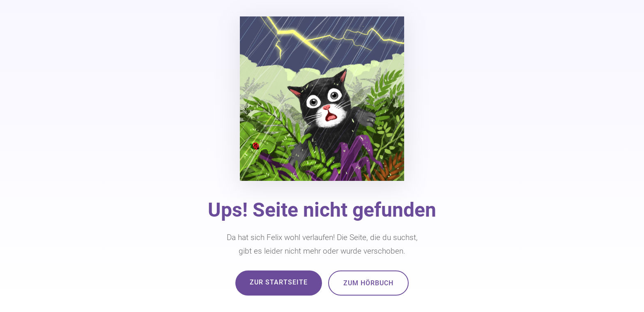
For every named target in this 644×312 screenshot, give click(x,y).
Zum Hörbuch (368, 283)
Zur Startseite (279, 282)
